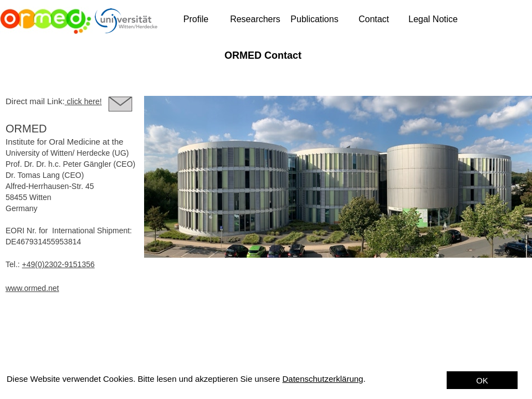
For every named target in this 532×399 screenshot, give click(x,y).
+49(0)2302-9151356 (58, 264)
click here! (85, 101)
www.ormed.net (32, 288)
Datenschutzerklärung (323, 379)
